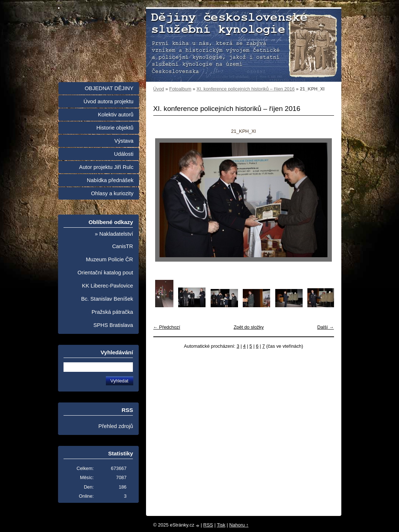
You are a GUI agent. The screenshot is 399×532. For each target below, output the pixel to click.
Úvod (159, 89)
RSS (208, 525)
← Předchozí (167, 327)
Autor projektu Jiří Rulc (106, 167)
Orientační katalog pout (105, 273)
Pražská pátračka (112, 312)
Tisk (221, 525)
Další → (326, 327)
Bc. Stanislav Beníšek (107, 299)
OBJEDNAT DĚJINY (109, 88)
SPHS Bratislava (113, 325)
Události (124, 154)
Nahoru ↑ (239, 525)
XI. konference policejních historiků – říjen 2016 (245, 89)
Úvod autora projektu (109, 101)
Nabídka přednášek (110, 180)
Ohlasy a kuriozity (112, 193)
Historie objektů (115, 128)
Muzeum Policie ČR (109, 259)
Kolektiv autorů (116, 115)
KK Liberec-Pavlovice (108, 286)
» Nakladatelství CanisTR (114, 240)
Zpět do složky (249, 327)
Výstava (124, 141)
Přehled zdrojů (116, 426)
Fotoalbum (180, 89)
